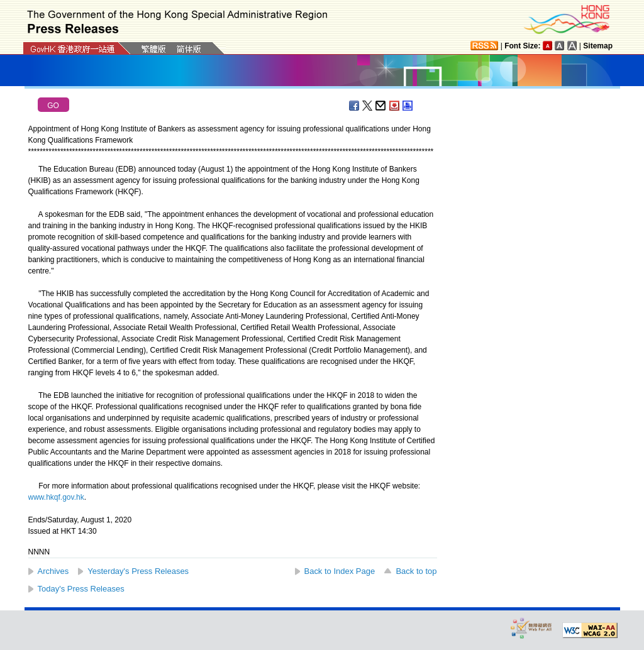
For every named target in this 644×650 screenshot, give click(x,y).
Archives (53, 571)
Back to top (416, 571)
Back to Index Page (340, 571)
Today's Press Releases (81, 589)
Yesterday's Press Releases (138, 571)
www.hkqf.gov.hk (56, 497)
